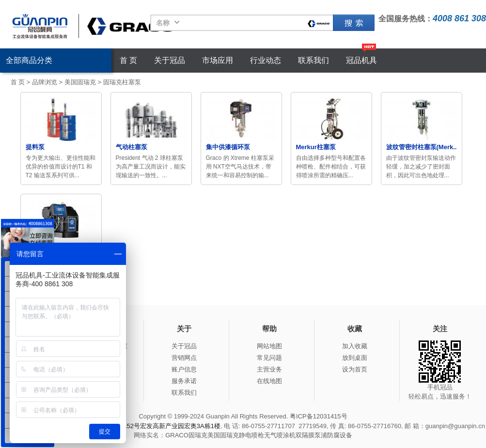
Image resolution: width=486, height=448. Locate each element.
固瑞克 (354, 23)
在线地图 (269, 381)
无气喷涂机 (280, 435)
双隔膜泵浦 (311, 435)
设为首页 (355, 369)
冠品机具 (361, 60)
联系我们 (314, 60)
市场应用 (218, 60)
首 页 (128, 60)
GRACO (177, 435)
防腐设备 (340, 435)
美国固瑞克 (80, 82)
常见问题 (269, 358)
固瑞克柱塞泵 (122, 82)
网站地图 (269, 346)
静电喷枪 (251, 435)
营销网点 (184, 358)
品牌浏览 (45, 82)
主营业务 (269, 369)
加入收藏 (355, 346)
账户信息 (184, 369)
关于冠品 (170, 60)
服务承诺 (184, 381)
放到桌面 (355, 358)
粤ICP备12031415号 (319, 416)
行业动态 (266, 60)
